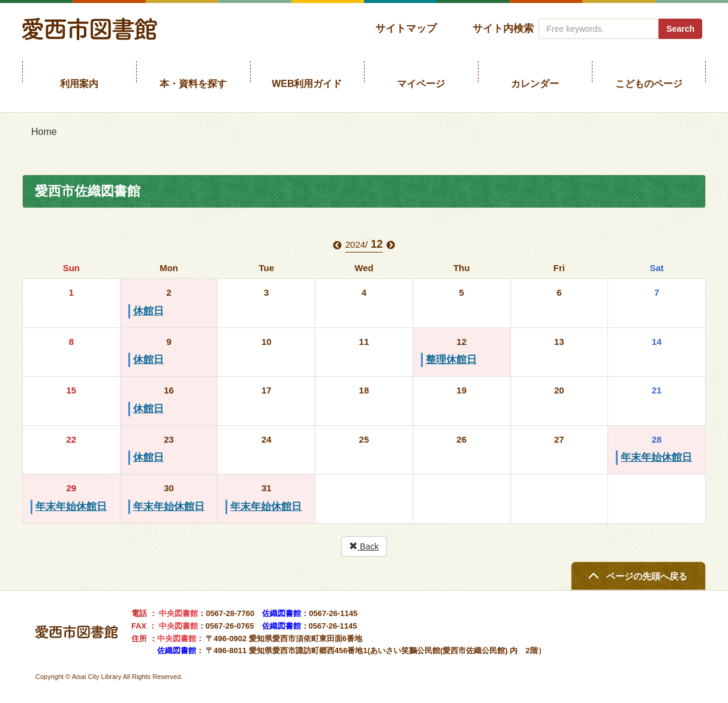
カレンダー (535, 84)
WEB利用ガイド (307, 84)
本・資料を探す (193, 84)
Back (364, 546)
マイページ (421, 84)
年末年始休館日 (656, 457)
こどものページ (649, 84)
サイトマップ (406, 28)
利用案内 (79, 84)
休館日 (148, 311)
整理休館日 (451, 360)
